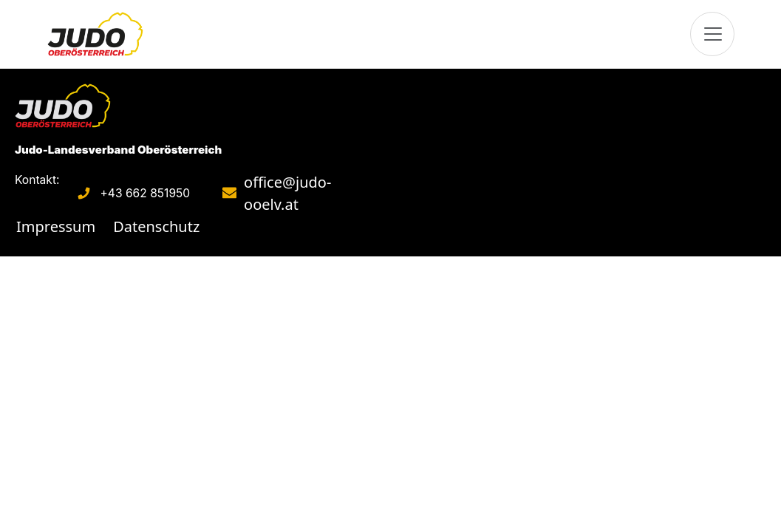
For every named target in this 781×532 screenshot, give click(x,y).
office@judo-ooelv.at (287, 193)
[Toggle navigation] (712, 34)
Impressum (56, 226)
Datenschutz (156, 226)
